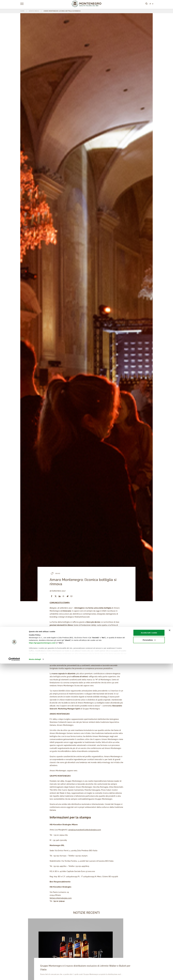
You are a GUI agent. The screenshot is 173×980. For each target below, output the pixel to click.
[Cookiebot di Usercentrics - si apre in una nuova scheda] (14, 976)
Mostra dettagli (35, 976)
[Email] (71, 596)
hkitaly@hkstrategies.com (61, 898)
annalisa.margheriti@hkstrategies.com (85, 830)
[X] (56, 596)
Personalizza (149, 956)
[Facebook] (52, 596)
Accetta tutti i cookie (149, 949)
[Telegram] (67, 596)
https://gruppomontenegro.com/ (42, 959)
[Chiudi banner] (170, 947)
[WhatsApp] (63, 596)
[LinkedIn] (60, 596)
